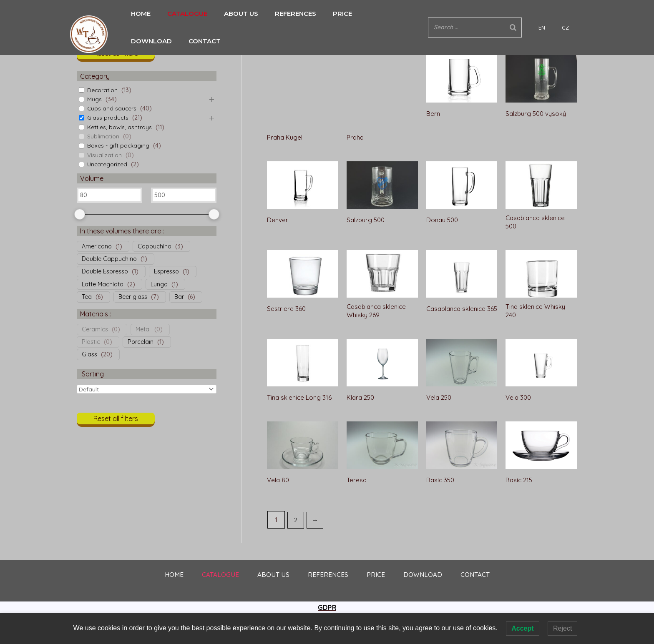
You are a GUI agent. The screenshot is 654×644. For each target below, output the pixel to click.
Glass (89, 354)
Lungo (159, 284)
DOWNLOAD (358, 14)
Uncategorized (108, 164)
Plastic (91, 342)
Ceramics (95, 329)
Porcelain (141, 342)
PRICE (317, 14)
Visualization (105, 155)
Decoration (103, 90)
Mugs (94, 99)
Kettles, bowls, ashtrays (120, 127)
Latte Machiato (103, 284)
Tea (87, 297)
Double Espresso (105, 271)
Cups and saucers (112, 108)
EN (558, 14)
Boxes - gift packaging (119, 145)
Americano (97, 246)
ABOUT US (229, 14)
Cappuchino (155, 246)
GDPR (327, 588)
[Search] (538, 14)
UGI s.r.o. (379, 608)
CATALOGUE (181, 14)
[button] (116, 56)
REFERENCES (277, 14)
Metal (143, 329)
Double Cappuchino (109, 259)
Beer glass (133, 297)
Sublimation (104, 136)
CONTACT (405, 14)
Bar (179, 297)
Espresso (166, 271)
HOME (141, 14)
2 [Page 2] (296, 500)
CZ (570, 14)
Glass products (108, 118)
